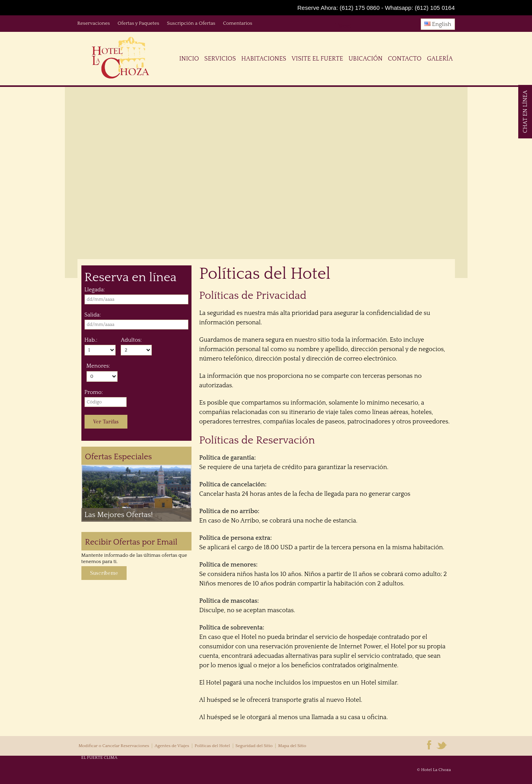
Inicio (189, 59)
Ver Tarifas (106, 422)
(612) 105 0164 (435, 8)
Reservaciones (94, 23)
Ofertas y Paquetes (138, 23)
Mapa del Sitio (292, 746)
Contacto (405, 59)
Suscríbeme (104, 573)
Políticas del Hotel (212, 746)
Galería (440, 59)
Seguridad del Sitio (254, 746)
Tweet (343, 26)
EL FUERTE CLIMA (99, 758)
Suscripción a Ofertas (191, 23)
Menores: (98, 366)
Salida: (93, 315)
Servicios (220, 59)
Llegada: (95, 290)
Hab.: (91, 340)
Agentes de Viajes (172, 746)
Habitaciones (263, 59)
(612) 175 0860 (360, 8)
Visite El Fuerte (318, 59)
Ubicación (365, 59)
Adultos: (131, 340)
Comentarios (237, 23)
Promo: (94, 392)
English (438, 24)
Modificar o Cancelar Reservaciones (114, 746)
